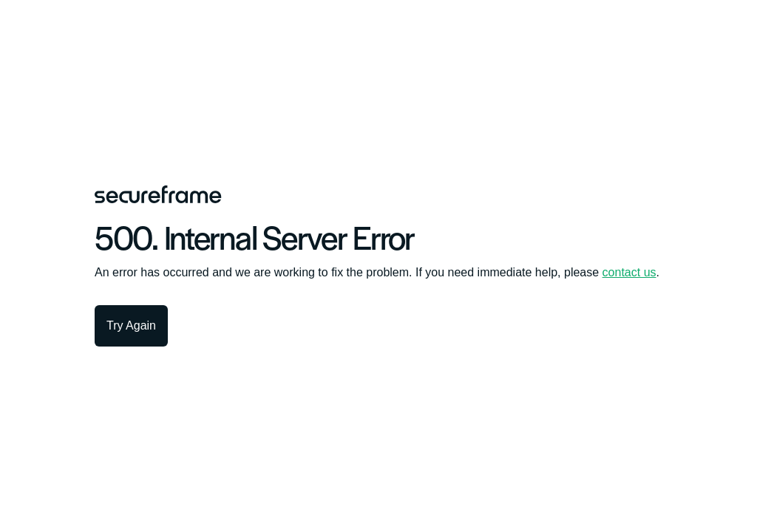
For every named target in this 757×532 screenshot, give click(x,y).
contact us (629, 272)
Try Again (131, 325)
